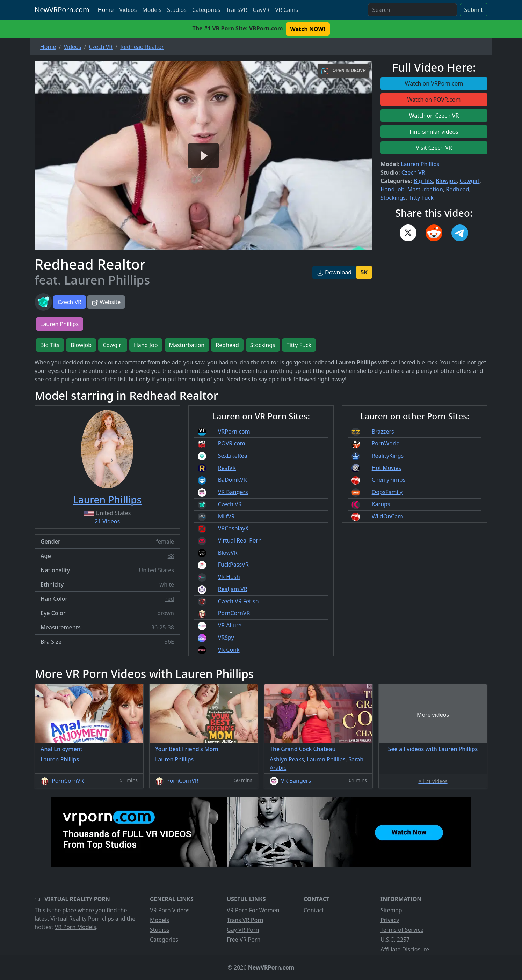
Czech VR (70, 302)
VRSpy (226, 638)
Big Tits (423, 181)
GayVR (261, 10)
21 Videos (107, 521)
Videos (128, 10)
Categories (206, 10)
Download (334, 272)
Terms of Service (402, 930)
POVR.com (232, 443)
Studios (177, 10)
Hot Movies (386, 468)
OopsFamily (387, 492)
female (165, 541)
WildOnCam (387, 516)
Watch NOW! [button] (308, 29)
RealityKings (388, 456)
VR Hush (229, 577)
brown (166, 613)
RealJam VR (233, 589)
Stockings (393, 198)
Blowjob (446, 181)
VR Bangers (233, 492)
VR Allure (230, 625)
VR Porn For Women (253, 910)
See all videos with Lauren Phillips (433, 749)
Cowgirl (470, 181)
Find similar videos (434, 132)
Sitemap (391, 910)
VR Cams (287, 10)
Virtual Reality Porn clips (82, 919)
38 (171, 556)
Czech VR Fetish (238, 601)
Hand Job (393, 189)
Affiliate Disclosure (405, 949)
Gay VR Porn (243, 930)
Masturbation (425, 189)
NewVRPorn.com (62, 10)
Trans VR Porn (245, 920)
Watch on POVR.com (434, 100)
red (170, 599)
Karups (381, 504)
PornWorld (386, 443)
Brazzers (383, 432)
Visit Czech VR (434, 148)
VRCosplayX (233, 528)
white (167, 584)
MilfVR (226, 516)
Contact (314, 910)
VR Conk (229, 650)
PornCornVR (234, 613)
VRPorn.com (234, 432)
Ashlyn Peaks (287, 759)
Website (106, 302)
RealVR (227, 468)
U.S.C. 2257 (395, 940)
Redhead (458, 189)
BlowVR (228, 553)
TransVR (237, 10)
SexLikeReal (233, 456)
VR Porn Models (76, 927)
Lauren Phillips (420, 164)
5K (364, 272)
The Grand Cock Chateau (303, 749)
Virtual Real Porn (240, 540)
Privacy (390, 920)
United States (156, 570)
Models (152, 10)
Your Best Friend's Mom (187, 749)
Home (106, 10)
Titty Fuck (421, 198)
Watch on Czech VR (434, 116)
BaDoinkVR (233, 480)
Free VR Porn (244, 940)
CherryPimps (389, 480)
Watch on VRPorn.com (434, 83)
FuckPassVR (233, 565)
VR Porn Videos (170, 910)
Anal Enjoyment (61, 749)
